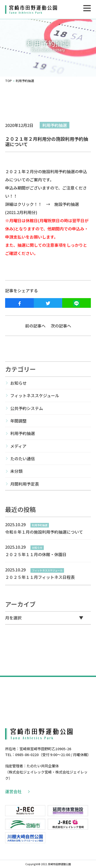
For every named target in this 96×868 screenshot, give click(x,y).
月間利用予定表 (25, 484)
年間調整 (18, 421)
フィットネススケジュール (35, 395)
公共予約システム (27, 408)
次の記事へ (61, 326)
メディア (18, 446)
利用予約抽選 (55, 125)
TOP (8, 81)
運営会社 (17, 791)
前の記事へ (35, 326)
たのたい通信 (23, 459)
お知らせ (18, 383)
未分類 (16, 471)
